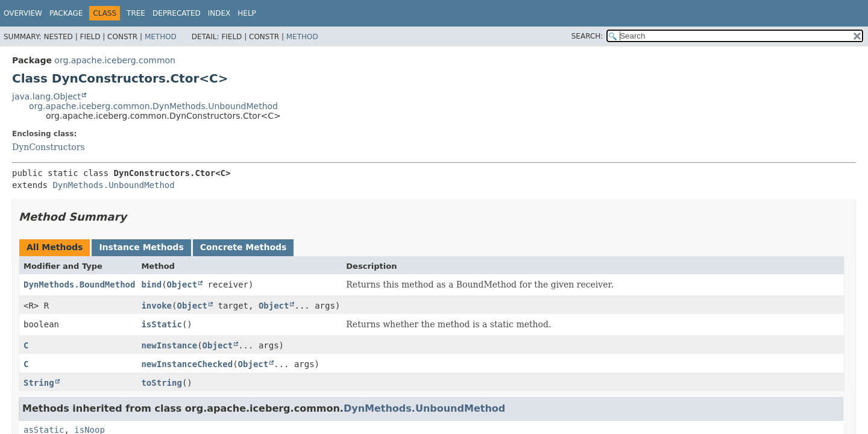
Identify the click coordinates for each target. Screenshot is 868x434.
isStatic (161, 324)
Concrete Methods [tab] (244, 247)
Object (182, 285)
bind (151, 285)
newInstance (169, 345)
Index (219, 13)
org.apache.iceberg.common (115, 60)
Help (247, 13)
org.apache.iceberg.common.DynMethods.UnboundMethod (153, 106)
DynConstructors (49, 147)
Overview (23, 13)
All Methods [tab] (55, 247)
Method (161, 37)
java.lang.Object (46, 96)
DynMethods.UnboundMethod (113, 185)
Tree (136, 13)
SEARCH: (587, 36)
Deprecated (177, 13)
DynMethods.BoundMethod (79, 285)
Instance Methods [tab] (141, 247)
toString (161, 383)
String (39, 383)
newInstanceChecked (187, 364)
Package (66, 13)
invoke (156, 306)
